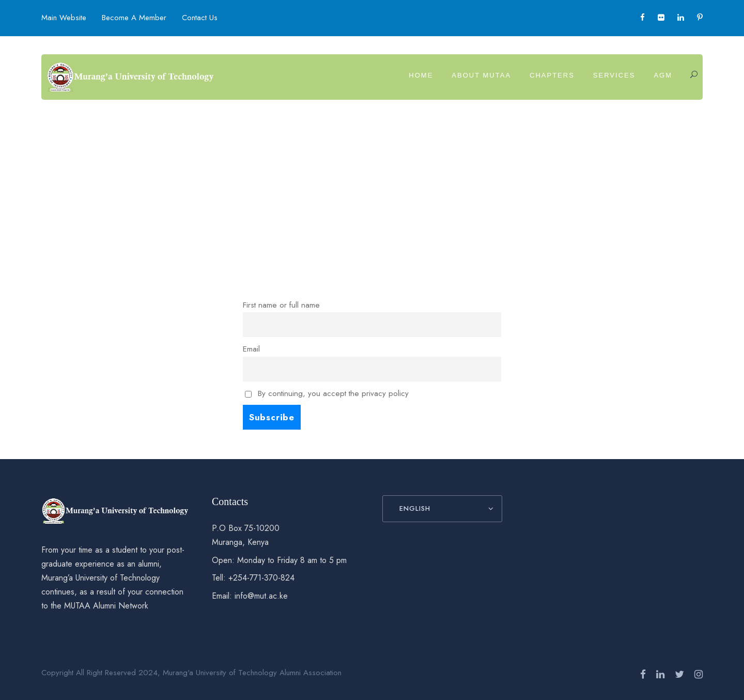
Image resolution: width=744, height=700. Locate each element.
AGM (663, 75)
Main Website (64, 18)
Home (421, 75)
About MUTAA (481, 75)
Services (614, 75)
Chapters (552, 75)
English (415, 508)
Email (251, 349)
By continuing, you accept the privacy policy (327, 393)
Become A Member (134, 18)
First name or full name (281, 305)
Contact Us (200, 18)
